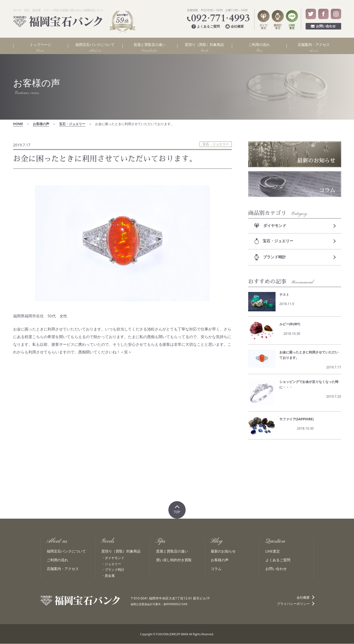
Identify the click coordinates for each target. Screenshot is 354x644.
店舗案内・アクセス (63, 569)
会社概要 (235, 27)
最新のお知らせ (223, 552)
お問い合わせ (323, 26)
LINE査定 (273, 552)
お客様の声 (41, 124)
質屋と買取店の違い (172, 552)
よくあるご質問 (206, 27)
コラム (216, 569)
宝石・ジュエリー (72, 124)
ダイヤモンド (270, 226)
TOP (177, 512)
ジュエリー (113, 564)
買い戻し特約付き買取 (174, 560)
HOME (18, 124)
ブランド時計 (270, 257)
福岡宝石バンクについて (66, 552)
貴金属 (110, 576)
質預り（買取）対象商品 (121, 552)
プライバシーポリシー (293, 604)
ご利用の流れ (57, 560)
